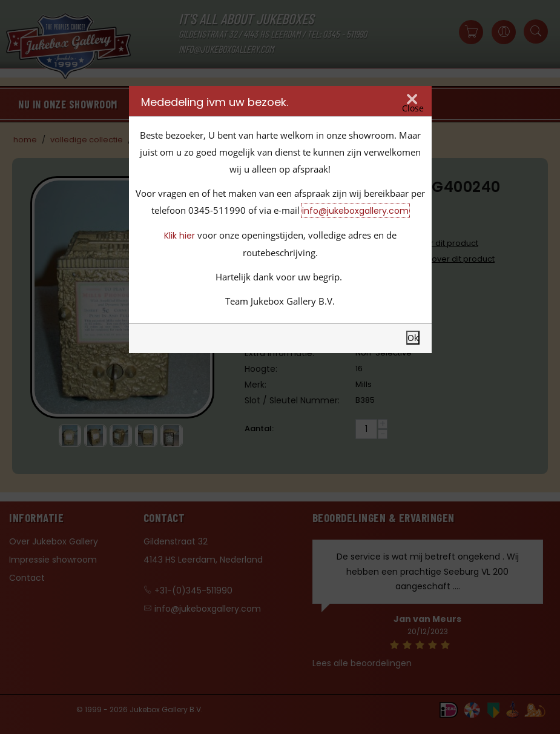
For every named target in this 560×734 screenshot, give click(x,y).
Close (413, 108)
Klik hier (180, 236)
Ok (413, 338)
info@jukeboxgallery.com (355, 211)
